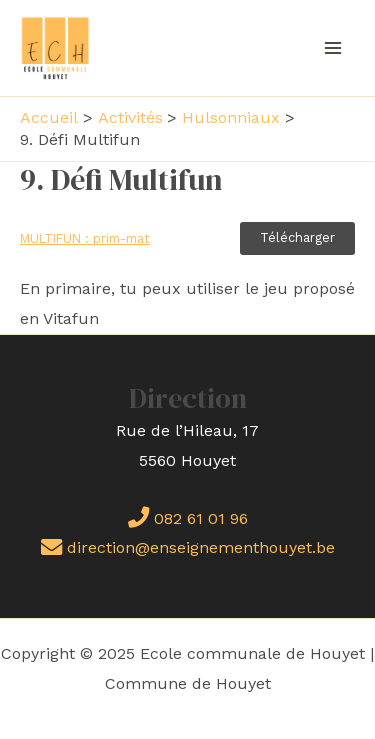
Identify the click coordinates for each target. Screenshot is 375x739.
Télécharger (297, 237)
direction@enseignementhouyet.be (188, 547)
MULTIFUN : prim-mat (85, 238)
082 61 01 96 (188, 518)
